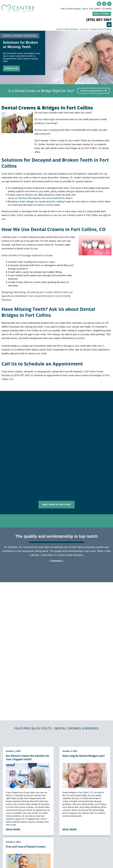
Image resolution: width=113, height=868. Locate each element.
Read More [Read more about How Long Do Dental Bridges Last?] (70, 759)
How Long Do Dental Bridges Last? (84, 686)
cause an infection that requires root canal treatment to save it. (40, 198)
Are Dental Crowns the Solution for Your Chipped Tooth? (28, 687)
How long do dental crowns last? (22, 630)
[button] (109, 25)
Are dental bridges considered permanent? (27, 608)
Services (84, 29)
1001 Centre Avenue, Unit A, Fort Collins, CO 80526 (86, 9)
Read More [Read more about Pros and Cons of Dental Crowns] (13, 833)
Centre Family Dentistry (67, 29)
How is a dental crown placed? (20, 623)
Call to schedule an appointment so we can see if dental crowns (50, 215)
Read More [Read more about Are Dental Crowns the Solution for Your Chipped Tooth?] (13, 759)
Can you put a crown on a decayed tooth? (27, 615)
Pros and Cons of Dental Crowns (26, 777)
